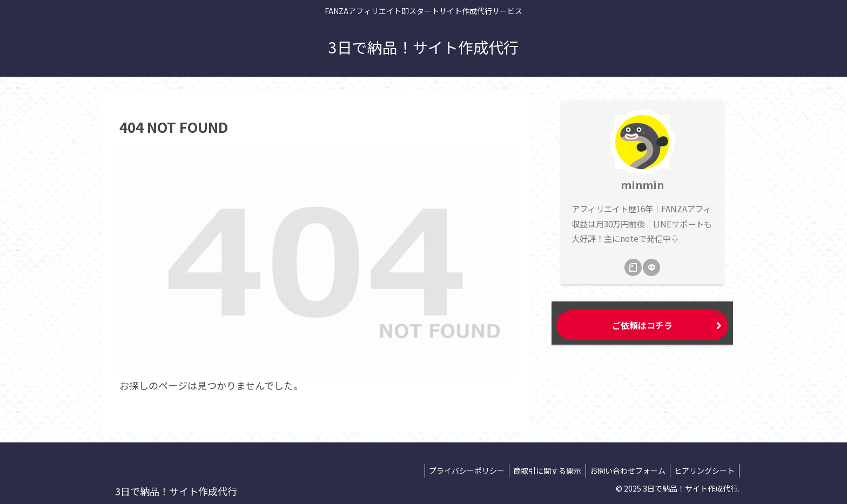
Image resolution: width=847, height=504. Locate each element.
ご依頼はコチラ (642, 325)
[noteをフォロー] (633, 267)
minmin (642, 184)
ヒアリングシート (703, 471)
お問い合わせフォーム (624, 471)
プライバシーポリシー (458, 471)
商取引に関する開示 (541, 471)
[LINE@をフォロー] (651, 267)
